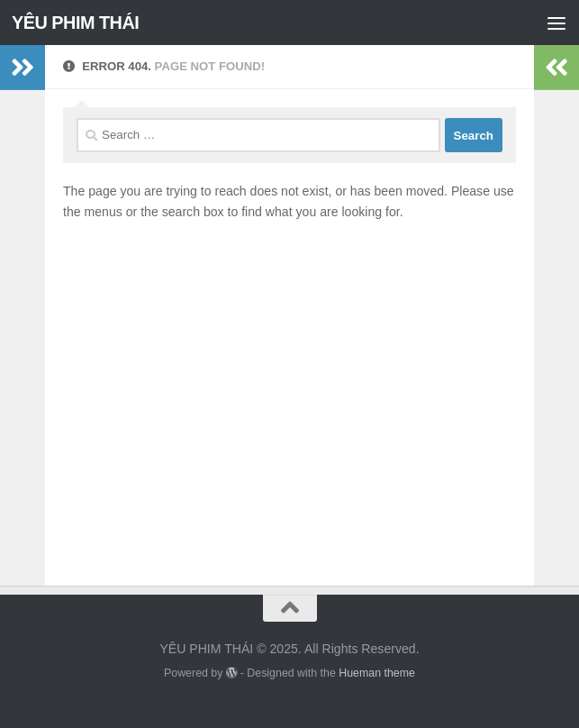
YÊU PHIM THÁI (75, 23)
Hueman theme (377, 673)
